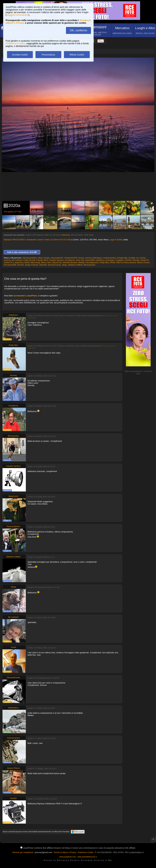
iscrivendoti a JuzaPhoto (25, 296)
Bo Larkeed (17, 260)
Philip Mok (104, 262)
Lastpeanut (18, 262)
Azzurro (7, 260)
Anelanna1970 (71, 258)
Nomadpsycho (92, 262)
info (138, 374)
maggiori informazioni (17, 15)
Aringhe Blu (122, 258)
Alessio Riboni (13, 768)
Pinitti (112, 262)
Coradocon (70, 260)
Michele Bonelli (70, 262)
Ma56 (27, 262)
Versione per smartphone (23, 852)
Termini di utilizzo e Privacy (65, 852)
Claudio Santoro (56, 260)
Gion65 (128, 260)
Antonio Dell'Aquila (94, 258)
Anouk (81, 258)
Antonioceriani (109, 258)
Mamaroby (35, 262)
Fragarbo (120, 260)
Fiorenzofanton (13, 526)
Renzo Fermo (143, 262)
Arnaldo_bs (133, 258)
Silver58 (43, 265)
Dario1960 (90, 260)
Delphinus (100, 260)
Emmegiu (110, 260)
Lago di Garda (116, 240)
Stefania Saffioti (75, 265)
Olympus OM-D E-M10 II (15, 240)
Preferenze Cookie (15, 43)
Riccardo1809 (10, 265)
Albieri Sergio (44, 258)
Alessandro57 (57, 258)
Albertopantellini (29, 258)
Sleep (64, 265)
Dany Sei (80, 260)
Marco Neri (46, 262)
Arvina (143, 258)
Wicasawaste (89, 265)
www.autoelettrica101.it (87, 857)
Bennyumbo (13, 436)
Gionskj (136, 260)
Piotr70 (119, 262)
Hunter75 (144, 260)
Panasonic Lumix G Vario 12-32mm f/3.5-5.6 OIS (49, 240)
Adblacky (66, 235)
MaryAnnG (57, 262)
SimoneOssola (54, 265)
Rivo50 (20, 265)
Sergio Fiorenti (31, 265)
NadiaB (81, 262)
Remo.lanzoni (130, 262)
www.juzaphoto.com (68, 857)
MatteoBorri (13, 708)
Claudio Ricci (42, 260)
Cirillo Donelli (29, 260)
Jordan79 (8, 262)
